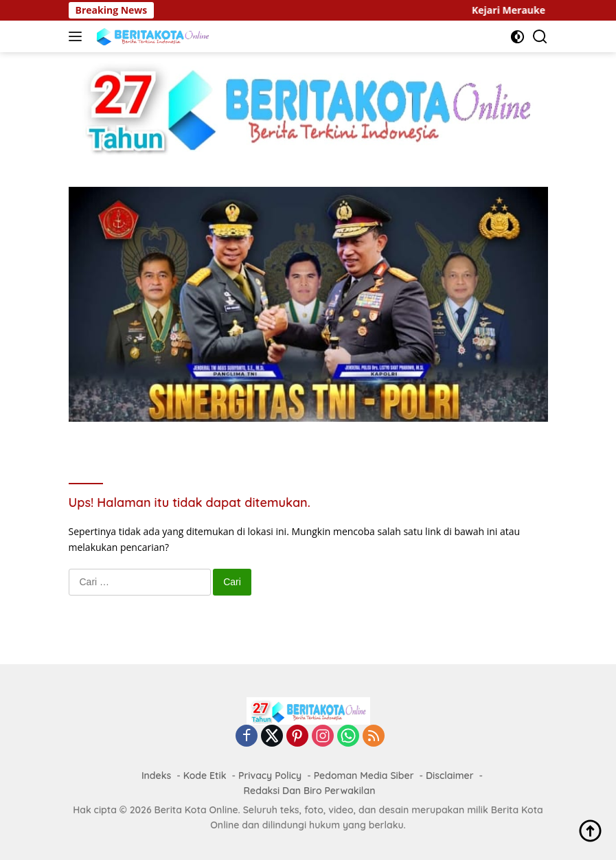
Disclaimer (450, 776)
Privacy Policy (270, 776)
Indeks (156, 776)
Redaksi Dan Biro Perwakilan (310, 791)
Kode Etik (205, 776)
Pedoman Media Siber (364, 776)
